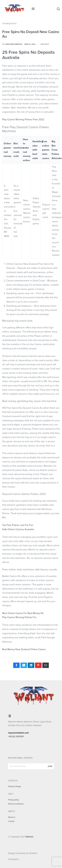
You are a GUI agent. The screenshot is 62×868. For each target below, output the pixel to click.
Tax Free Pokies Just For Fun (18, 525)
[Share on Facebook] (16, 665)
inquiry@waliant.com (18, 733)
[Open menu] (33, 9)
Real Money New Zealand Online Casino (24, 649)
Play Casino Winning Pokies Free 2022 (23, 120)
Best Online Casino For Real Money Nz (23, 613)
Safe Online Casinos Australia (18, 529)
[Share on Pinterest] (38, 665)
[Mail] (46, 665)
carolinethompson (13, 44)
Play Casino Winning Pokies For (19, 617)
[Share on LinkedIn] (31, 665)
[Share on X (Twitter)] (24, 665)
